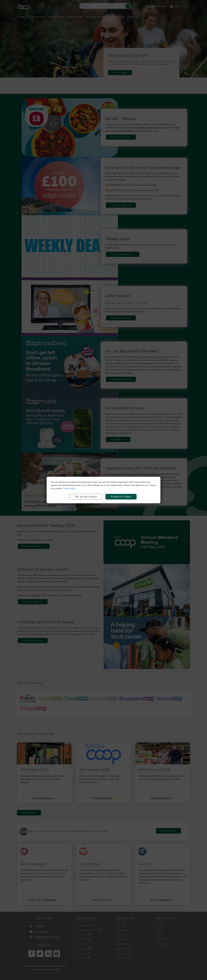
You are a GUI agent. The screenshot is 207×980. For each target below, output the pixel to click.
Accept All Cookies (121, 497)
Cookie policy (69, 488)
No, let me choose (86, 497)
